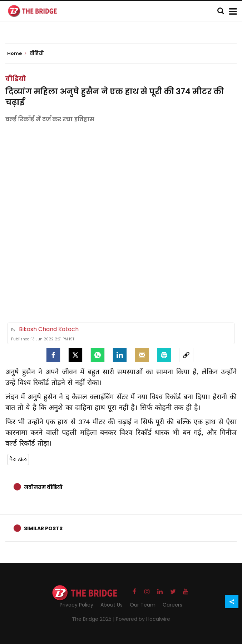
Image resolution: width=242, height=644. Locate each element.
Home (17, 54)
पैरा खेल (18, 460)
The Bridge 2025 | (94, 619)
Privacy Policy (76, 605)
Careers (172, 605)
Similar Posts (43, 528)
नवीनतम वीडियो (43, 487)
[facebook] (53, 355)
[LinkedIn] (120, 355)
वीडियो (16, 79)
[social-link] (186, 355)
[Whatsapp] (98, 355)
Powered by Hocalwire (143, 619)
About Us (112, 605)
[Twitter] (75, 355)
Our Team (143, 605)
